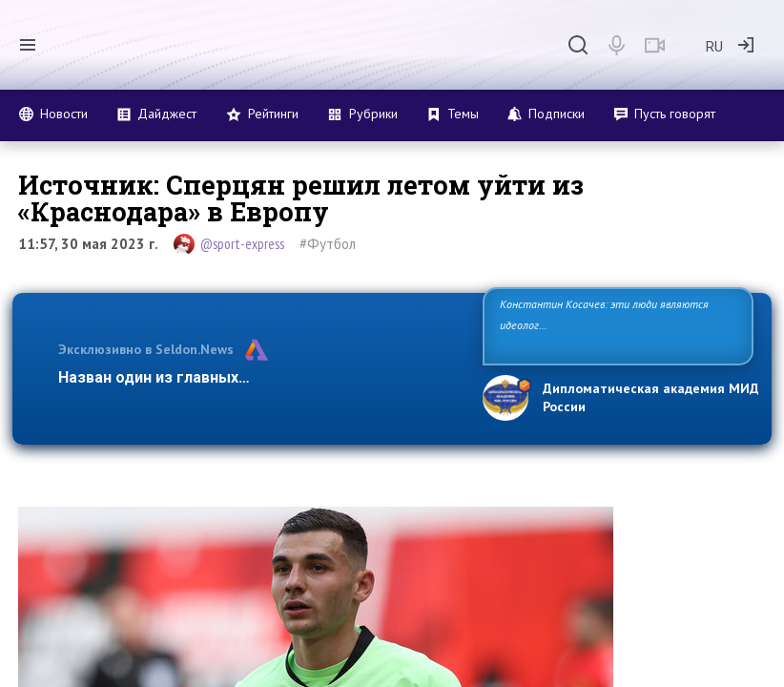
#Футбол (328, 244)
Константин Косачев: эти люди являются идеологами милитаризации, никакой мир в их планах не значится (612, 325)
